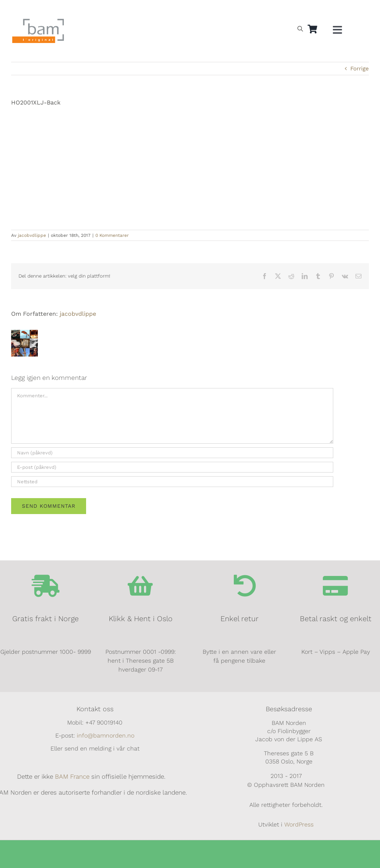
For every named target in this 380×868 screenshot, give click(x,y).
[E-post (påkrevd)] (172, 467)
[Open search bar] (300, 29)
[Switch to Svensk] (298, 10)
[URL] (172, 482)
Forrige (360, 69)
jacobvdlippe (32, 235)
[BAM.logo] (38, 21)
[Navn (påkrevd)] (172, 453)
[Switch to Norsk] (281, 10)
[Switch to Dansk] (315, 10)
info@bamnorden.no (106, 736)
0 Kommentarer (112, 235)
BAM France (72, 776)
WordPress (299, 824)
